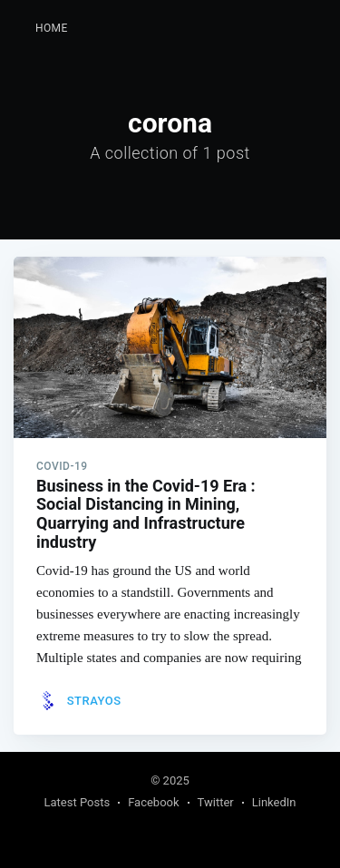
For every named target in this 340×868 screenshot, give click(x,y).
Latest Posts (78, 802)
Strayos (94, 701)
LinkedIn (274, 802)
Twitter (216, 802)
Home (52, 28)
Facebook (153, 802)
